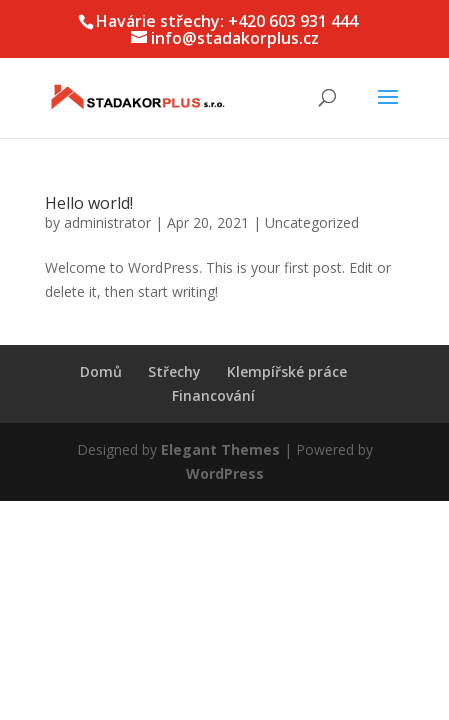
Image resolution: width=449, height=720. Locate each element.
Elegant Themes (220, 449)
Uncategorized (312, 222)
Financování (213, 395)
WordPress (225, 473)
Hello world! (89, 203)
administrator (107, 222)
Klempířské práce (287, 371)
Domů (101, 371)
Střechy (174, 371)
